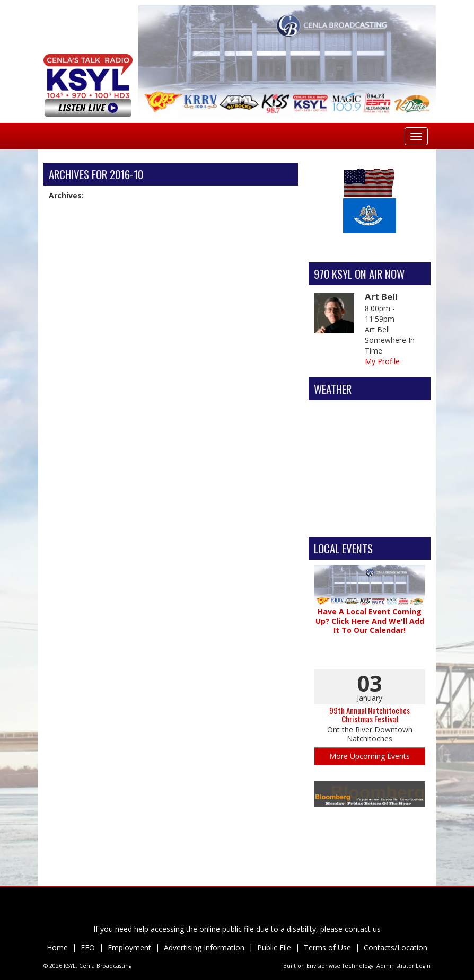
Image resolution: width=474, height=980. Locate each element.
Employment (129, 947)
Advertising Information (204, 947)
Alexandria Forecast (370, 521)
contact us (363, 929)
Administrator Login (403, 966)
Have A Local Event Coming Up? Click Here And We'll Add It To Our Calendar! (370, 621)
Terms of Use (327, 947)
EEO (88, 947)
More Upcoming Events (370, 756)
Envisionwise (323, 966)
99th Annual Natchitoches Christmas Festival (370, 715)
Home (57, 947)
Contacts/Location (396, 947)
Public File (274, 947)
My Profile (382, 361)
